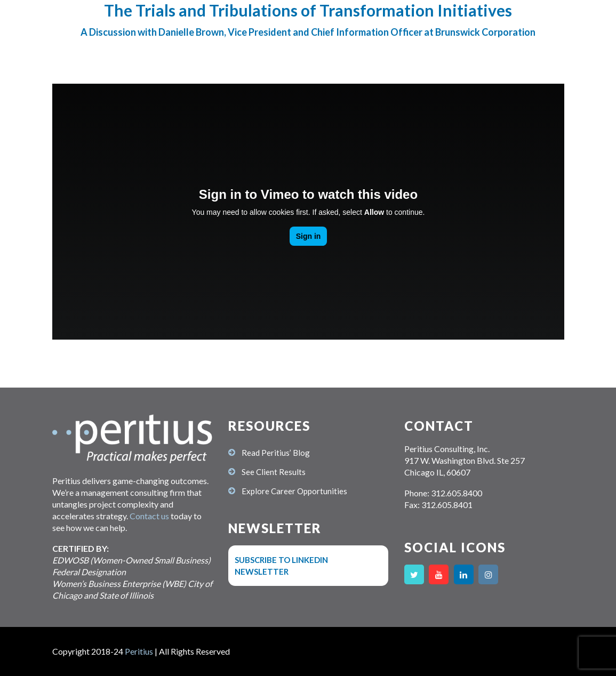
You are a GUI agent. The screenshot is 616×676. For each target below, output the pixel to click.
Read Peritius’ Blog (276, 453)
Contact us (149, 516)
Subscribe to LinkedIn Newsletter (281, 566)
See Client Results (274, 472)
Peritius (139, 651)
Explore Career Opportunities (294, 491)
